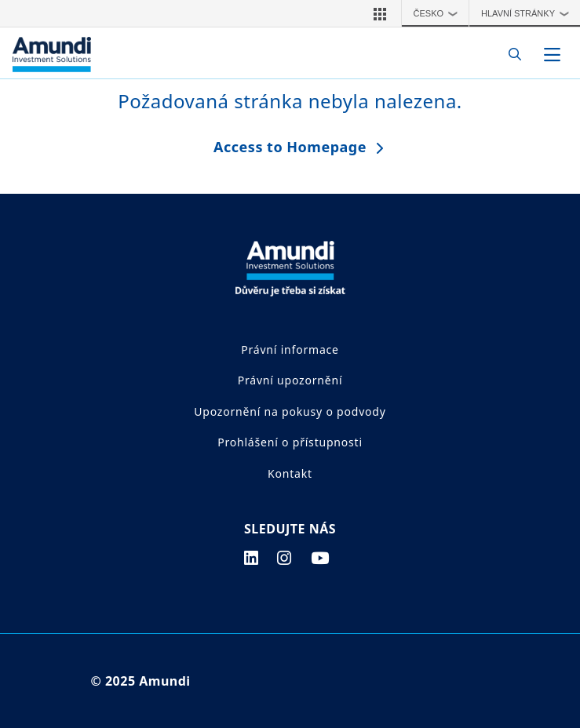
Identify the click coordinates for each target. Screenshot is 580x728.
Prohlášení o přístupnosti (290, 442)
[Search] (511, 55)
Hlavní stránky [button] (529, 13)
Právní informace (290, 349)
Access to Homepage (290, 147)
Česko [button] (440, 13)
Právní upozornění (290, 380)
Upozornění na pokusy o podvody (290, 411)
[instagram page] (285, 558)
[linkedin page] (252, 558)
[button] (380, 13)
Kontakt (290, 473)
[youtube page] (320, 558)
